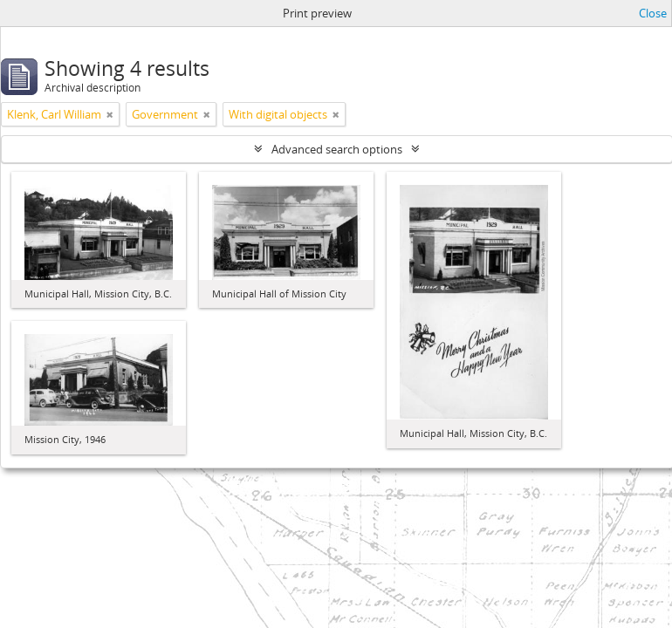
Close (653, 13)
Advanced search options (337, 149)
